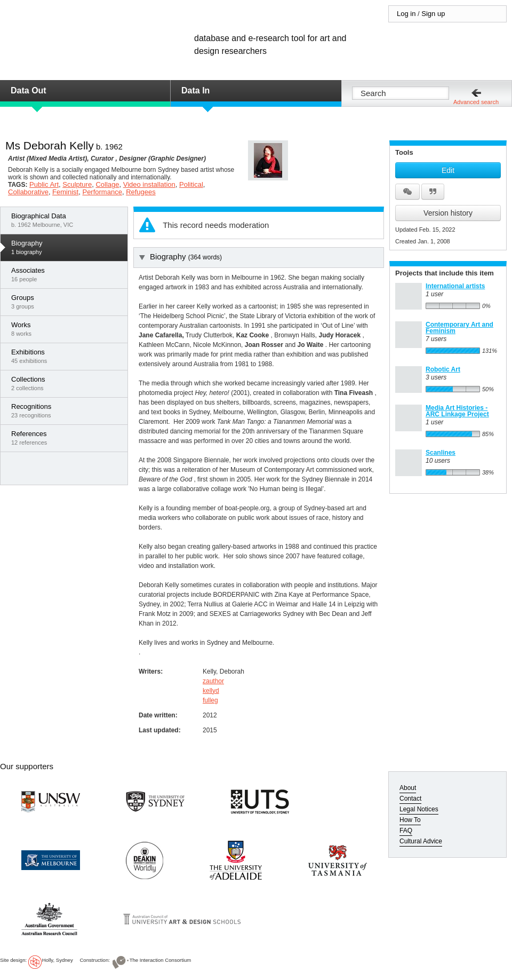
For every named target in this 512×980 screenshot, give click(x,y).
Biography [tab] (181, 256)
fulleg (210, 700)
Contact (410, 799)
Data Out (29, 90)
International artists (455, 286)
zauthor (213, 681)
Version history (448, 213)
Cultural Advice (421, 841)
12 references (67, 438)
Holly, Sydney (58, 960)
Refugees (141, 192)
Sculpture (77, 184)
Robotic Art (443, 369)
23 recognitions (67, 410)
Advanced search (476, 102)
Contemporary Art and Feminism (459, 328)
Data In (195, 90)
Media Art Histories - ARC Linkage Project (457, 411)
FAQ (406, 831)
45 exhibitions (67, 356)
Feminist (65, 192)
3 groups (67, 302)
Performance (102, 192)
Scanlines (441, 453)
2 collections (67, 383)
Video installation (149, 184)
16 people (67, 274)
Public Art (44, 184)
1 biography (67, 247)
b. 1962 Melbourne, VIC (67, 220)
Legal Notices (419, 809)
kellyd (211, 691)
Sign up (433, 14)
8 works (67, 329)
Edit (448, 170)
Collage (107, 184)
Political (191, 184)
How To (410, 820)
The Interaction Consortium (161, 960)
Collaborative (28, 192)
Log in (406, 14)
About (408, 788)
